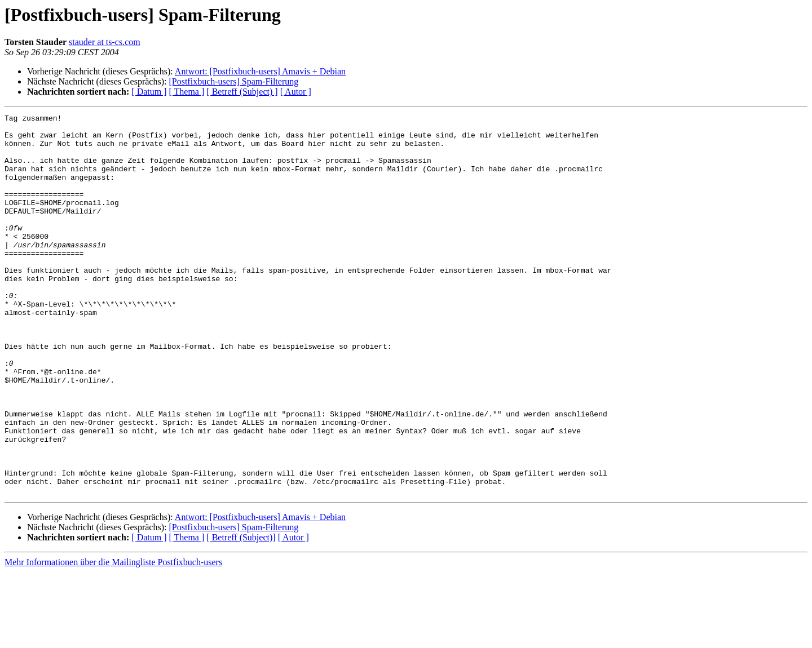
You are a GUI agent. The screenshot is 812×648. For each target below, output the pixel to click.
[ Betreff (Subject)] (241, 613)
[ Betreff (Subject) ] (242, 92)
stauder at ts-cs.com (105, 42)
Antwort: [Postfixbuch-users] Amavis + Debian (260, 71)
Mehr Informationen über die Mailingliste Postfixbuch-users (113, 638)
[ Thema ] (187, 92)
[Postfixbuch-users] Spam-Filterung (233, 81)
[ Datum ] (149, 92)
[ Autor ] (296, 92)
